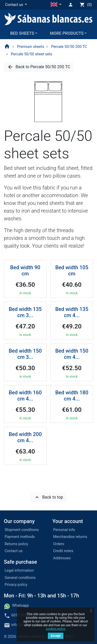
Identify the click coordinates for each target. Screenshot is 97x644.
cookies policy (56, 629)
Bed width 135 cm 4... (72, 312)
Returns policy (16, 544)
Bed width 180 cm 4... (72, 396)
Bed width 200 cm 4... (25, 437)
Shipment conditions (22, 530)
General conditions (20, 578)
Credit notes (63, 551)
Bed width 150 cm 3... (25, 354)
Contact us (14, 551)
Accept (56, 636)
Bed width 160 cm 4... (25, 396)
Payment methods (20, 537)
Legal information (19, 571)
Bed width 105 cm (72, 271)
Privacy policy (16, 585)
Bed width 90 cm (25, 271)
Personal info (64, 530)
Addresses (62, 558)
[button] (16, 5)
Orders (59, 544)
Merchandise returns (70, 537)
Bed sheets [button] (22, 33)
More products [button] (67, 33)
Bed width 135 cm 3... (25, 312)
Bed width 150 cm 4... (72, 354)
